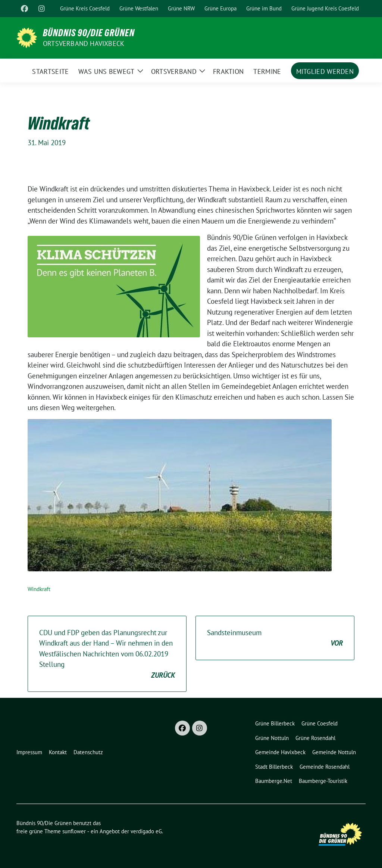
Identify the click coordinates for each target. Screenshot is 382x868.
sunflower (74, 831)
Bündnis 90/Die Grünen (89, 33)
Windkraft (39, 589)
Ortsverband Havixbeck (84, 43)
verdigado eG (146, 831)
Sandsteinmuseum (275, 638)
